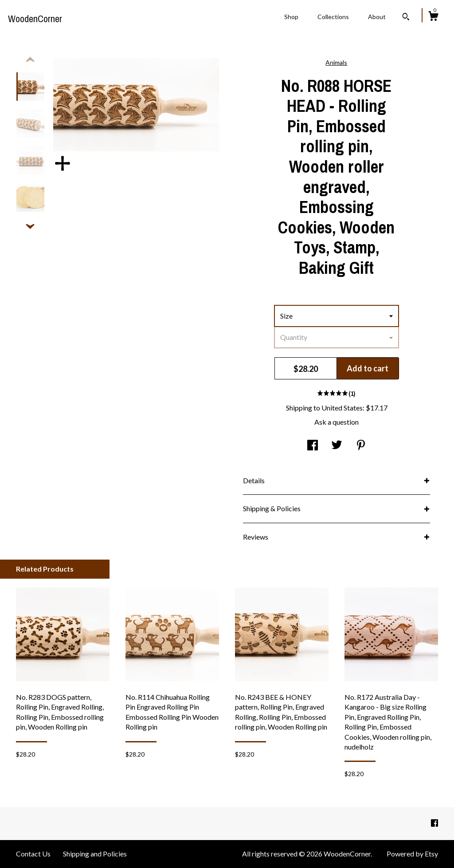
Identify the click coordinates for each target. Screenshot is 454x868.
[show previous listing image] (30, 60)
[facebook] (434, 823)
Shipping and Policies (95, 854)
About (377, 17)
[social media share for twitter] (337, 446)
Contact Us (33, 854)
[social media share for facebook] (313, 446)
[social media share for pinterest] (361, 446)
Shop (291, 17)
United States (342, 408)
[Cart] (433, 17)
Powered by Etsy (412, 854)
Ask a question (337, 422)
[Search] (406, 18)
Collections (333, 17)
